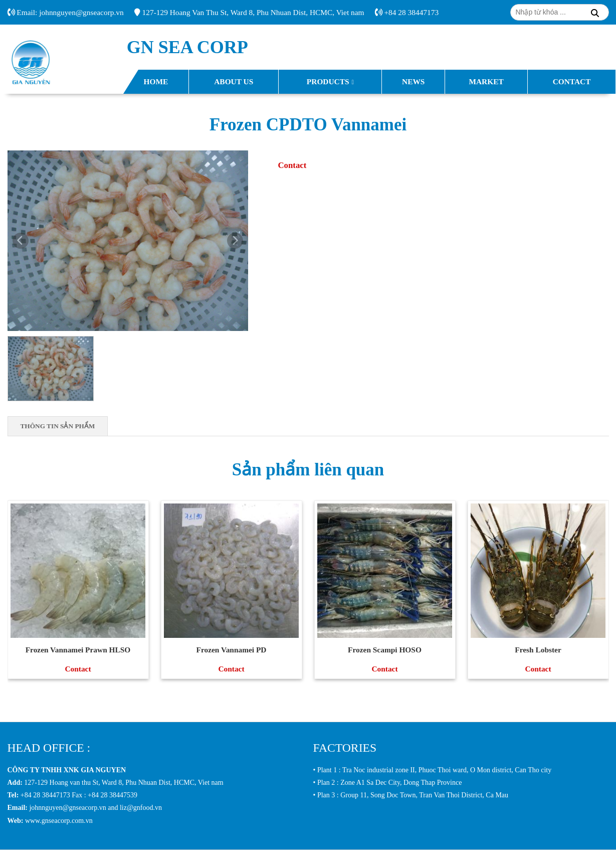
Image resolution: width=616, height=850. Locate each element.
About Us (234, 81)
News (413, 81)
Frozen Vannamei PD (232, 650)
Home (156, 81)
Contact (572, 81)
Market (486, 81)
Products (328, 81)
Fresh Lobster (538, 650)
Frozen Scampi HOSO (385, 650)
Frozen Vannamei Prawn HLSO (78, 650)
